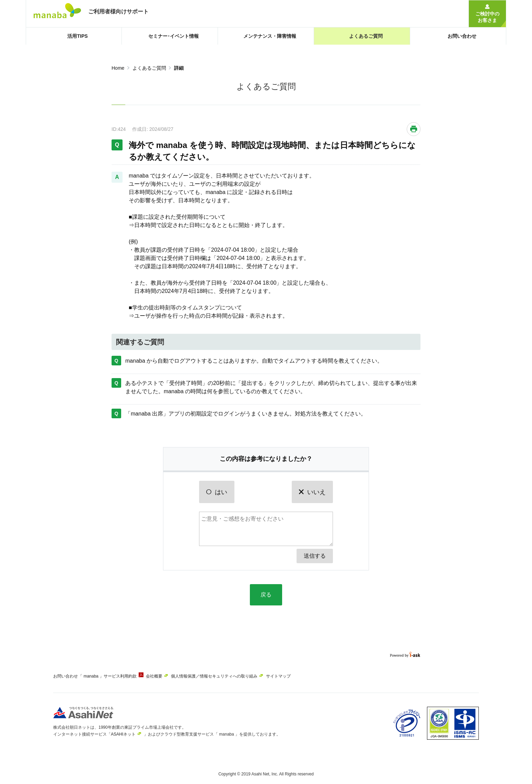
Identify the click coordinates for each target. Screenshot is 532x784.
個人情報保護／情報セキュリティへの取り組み (229, 676)
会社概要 (164, 676)
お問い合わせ (66, 676)
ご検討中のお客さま (487, 17)
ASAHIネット (123, 731)
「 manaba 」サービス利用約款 (112, 676)
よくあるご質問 (149, 68)
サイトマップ (298, 676)
